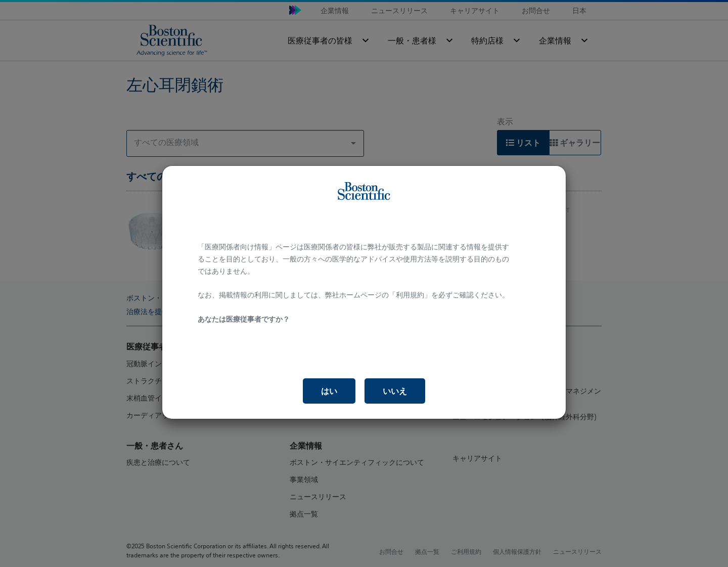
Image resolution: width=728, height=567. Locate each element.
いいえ (395, 391)
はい (329, 391)
